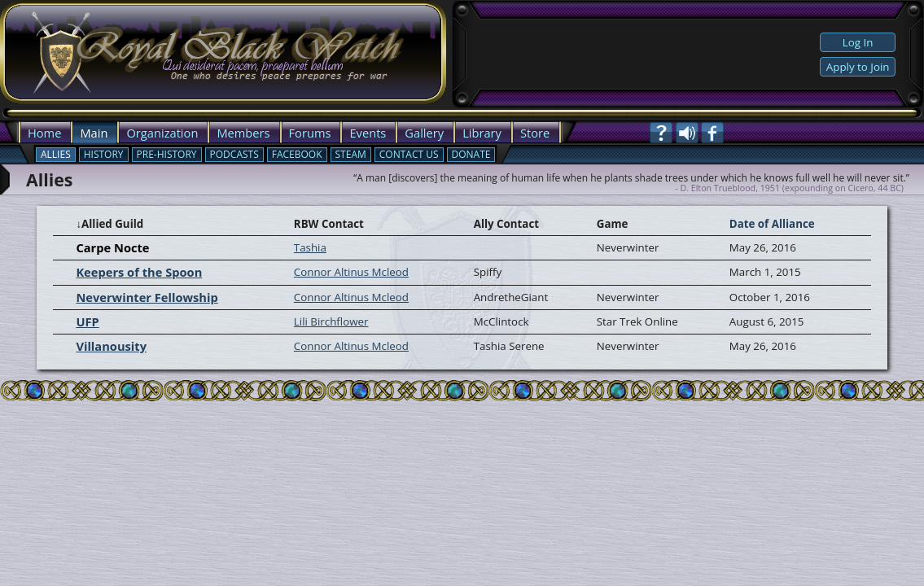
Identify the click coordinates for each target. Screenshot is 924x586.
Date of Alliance (772, 224)
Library (482, 133)
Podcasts (234, 154)
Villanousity (111, 346)
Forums (310, 133)
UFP (87, 321)
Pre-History (167, 154)
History (104, 154)
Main (94, 133)
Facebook (297, 154)
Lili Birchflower (331, 321)
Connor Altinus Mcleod (351, 272)
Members (243, 133)
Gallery (424, 133)
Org (136, 133)
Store (535, 133)
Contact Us (409, 154)
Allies (56, 154)
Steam (351, 154)
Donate (471, 154)
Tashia (310, 247)
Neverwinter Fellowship (147, 297)
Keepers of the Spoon (139, 272)
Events (368, 133)
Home (44, 133)
